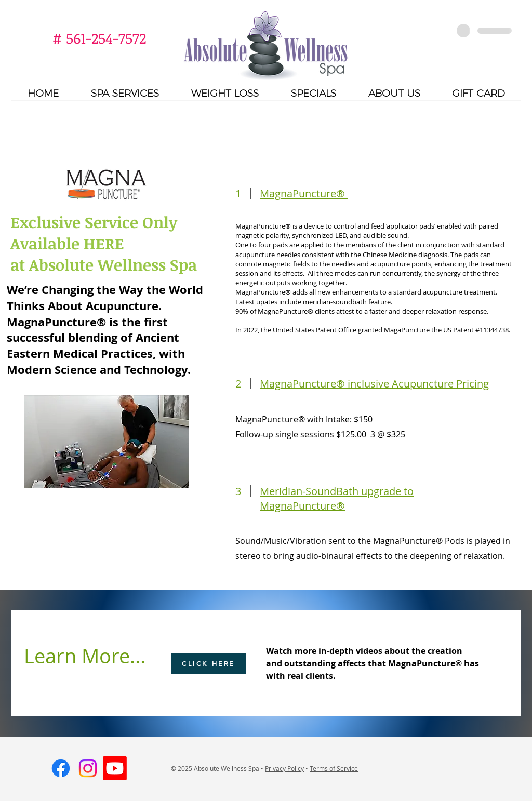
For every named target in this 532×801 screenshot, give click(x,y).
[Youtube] (115, 768)
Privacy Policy (284, 768)
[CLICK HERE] (208, 663)
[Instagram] (88, 768)
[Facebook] (61, 768)
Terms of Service (334, 768)
